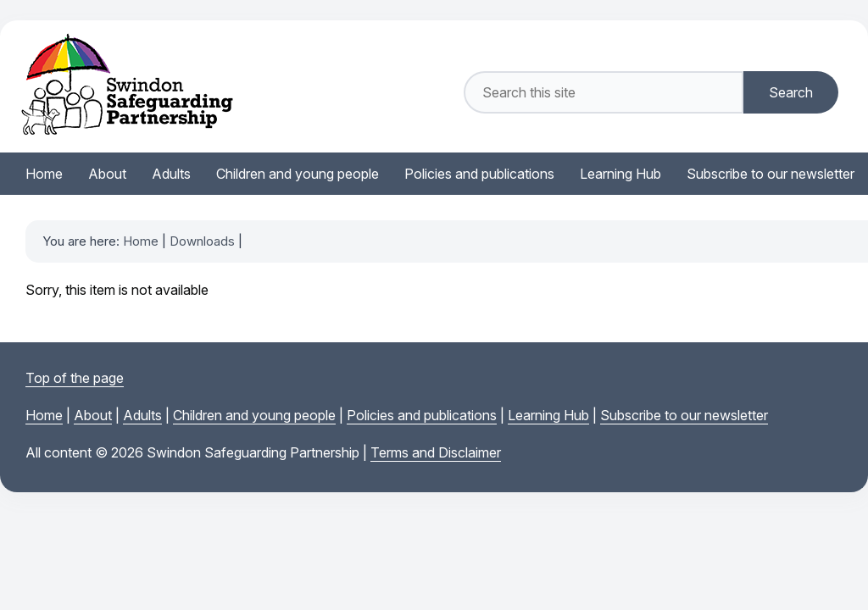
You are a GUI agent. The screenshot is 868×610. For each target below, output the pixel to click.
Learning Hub (548, 415)
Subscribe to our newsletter (684, 415)
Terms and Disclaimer (436, 452)
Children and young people (254, 415)
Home (141, 241)
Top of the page (75, 378)
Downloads (202, 241)
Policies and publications (422, 415)
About (93, 415)
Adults (142, 415)
